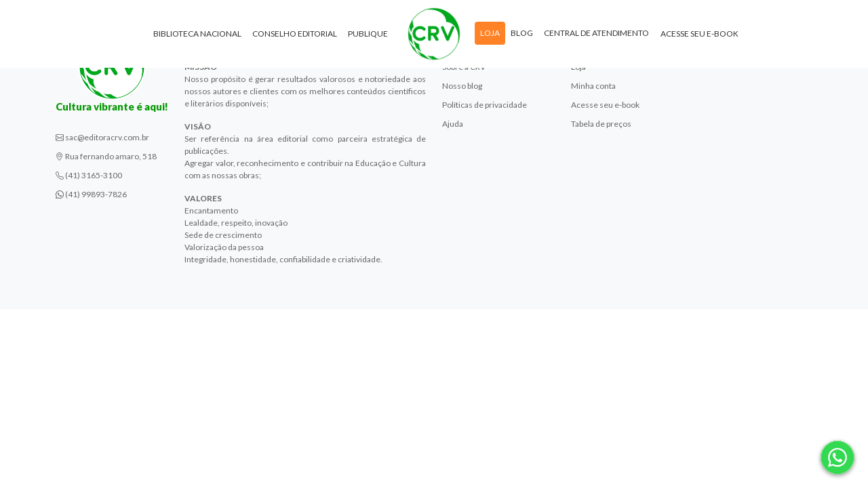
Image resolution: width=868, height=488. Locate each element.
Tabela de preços (601, 124)
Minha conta (593, 86)
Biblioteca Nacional (197, 34)
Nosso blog (462, 86)
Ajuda (453, 124)
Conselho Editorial (295, 34)
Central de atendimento (596, 33)
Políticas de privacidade (485, 105)
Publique (368, 34)
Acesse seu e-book (699, 34)
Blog (522, 33)
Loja (490, 33)
